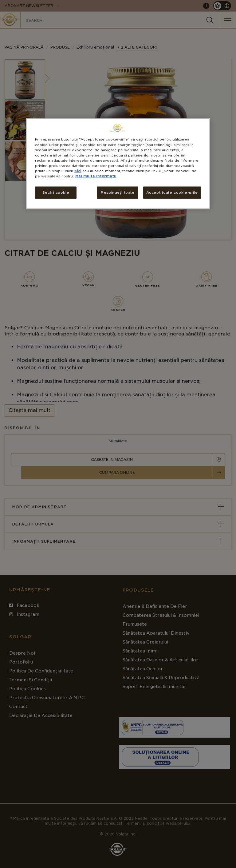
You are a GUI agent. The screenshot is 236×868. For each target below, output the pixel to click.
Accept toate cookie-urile (172, 192)
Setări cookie (56, 192)
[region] (118, 164)
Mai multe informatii (96, 176)
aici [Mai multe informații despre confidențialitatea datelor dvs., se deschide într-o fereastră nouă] (78, 171)
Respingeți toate (118, 192)
